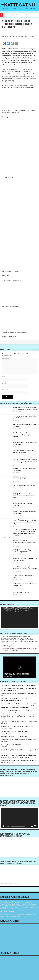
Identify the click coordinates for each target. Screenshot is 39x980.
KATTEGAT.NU (19, 5)
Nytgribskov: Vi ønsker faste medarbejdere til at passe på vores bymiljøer (23, 435)
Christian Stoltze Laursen (9, 726)
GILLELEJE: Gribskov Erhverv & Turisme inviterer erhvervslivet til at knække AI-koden (24, 496)
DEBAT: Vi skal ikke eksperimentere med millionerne (19, 15)
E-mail (4, 383)
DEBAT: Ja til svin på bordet (21, 592)
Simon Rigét (5, 737)
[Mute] (32, 826)
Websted (5, 390)
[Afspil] (4, 826)
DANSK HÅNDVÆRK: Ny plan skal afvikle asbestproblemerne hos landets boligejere (24, 522)
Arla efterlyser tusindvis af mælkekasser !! (24, 685)
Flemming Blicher (6, 745)
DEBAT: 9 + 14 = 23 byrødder (18, 737)
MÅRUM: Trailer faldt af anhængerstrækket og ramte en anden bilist (24, 542)
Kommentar (6, 358)
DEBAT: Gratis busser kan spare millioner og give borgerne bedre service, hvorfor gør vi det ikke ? (25, 461)
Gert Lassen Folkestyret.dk (11, 755)
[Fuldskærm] (35, 826)
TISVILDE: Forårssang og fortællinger (24, 485)
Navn (4, 377)
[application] (19, 617)
